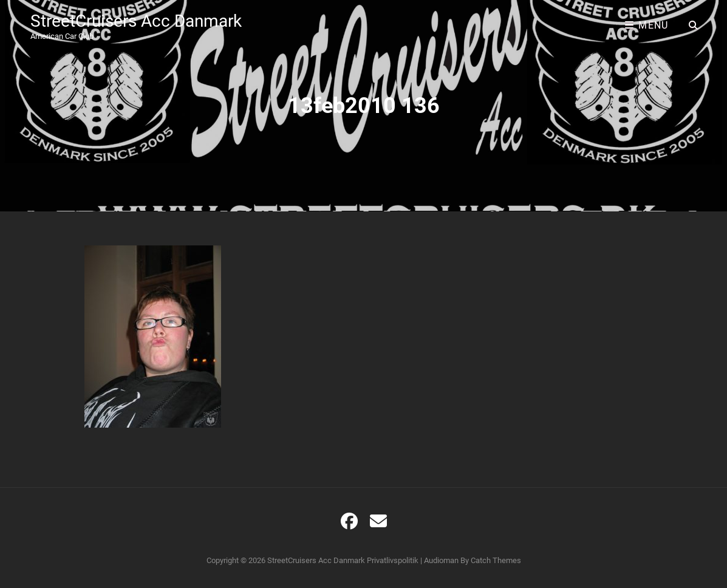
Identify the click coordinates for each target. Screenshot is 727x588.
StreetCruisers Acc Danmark (136, 21)
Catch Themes (496, 560)
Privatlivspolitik (393, 560)
